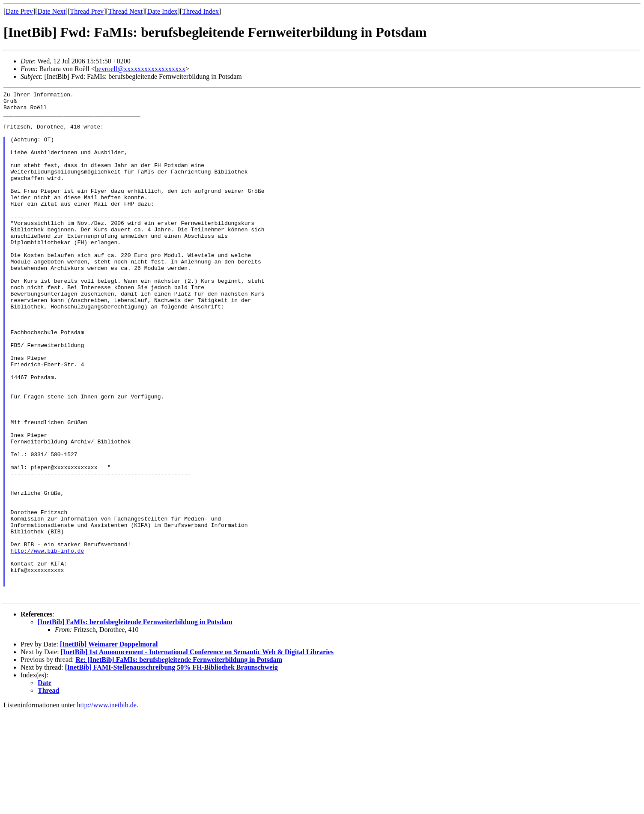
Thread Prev (87, 11)
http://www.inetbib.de (107, 807)
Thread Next (125, 11)
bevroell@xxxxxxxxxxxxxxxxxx (140, 69)
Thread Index (200, 11)
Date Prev (19, 11)
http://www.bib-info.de (48, 643)
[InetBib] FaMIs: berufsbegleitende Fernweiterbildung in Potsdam (135, 723)
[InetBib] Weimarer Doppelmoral (109, 746)
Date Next (52, 11)
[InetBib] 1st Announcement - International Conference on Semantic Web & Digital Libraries (197, 753)
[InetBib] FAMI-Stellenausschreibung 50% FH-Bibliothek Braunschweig (171, 769)
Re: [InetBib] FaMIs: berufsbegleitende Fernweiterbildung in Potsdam (179, 761)
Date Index (162, 11)
